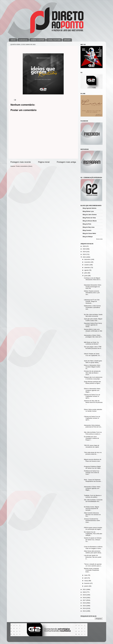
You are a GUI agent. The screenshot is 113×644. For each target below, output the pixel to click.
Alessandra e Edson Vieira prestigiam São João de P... (93, 336)
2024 (84, 252)
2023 (84, 254)
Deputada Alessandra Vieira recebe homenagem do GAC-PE (93, 287)
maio (86, 575)
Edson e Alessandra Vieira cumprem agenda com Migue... (92, 390)
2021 (84, 589)
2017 (84, 600)
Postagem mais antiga (66, 162)
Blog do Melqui (88, 237)
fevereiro (87, 583)
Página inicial (44, 162)
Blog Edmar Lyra (88, 211)
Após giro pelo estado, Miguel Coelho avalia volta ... (93, 320)
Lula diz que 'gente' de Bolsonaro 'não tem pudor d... (93, 557)
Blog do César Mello (89, 233)
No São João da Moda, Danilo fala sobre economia (93, 315)
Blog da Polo (87, 224)
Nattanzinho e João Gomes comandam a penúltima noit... (92, 307)
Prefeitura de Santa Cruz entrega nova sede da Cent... (92, 473)
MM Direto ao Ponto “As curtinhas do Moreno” (91, 343)
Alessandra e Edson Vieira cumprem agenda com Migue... (92, 488)
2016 (84, 603)
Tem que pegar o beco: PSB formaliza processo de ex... (93, 348)
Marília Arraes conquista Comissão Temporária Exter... (92, 570)
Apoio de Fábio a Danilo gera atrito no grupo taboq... (93, 362)
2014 (84, 608)
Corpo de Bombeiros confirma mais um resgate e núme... (93, 547)
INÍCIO (13, 40)
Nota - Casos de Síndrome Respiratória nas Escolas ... (93, 480)
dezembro (88, 259)
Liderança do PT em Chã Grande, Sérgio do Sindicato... (92, 301)
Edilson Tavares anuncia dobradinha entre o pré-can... (92, 293)
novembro (88, 262)
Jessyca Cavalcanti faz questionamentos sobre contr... (92, 520)
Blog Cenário (87, 230)
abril (86, 578)
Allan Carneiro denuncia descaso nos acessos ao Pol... (92, 515)
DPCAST (67, 40)
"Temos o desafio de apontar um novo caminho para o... (93, 565)
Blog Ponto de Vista (89, 218)
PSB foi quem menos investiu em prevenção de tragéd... (93, 528)
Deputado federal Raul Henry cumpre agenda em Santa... (93, 325)
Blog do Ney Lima (89, 227)
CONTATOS (23, 40)
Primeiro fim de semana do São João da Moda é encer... (92, 373)
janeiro (87, 586)
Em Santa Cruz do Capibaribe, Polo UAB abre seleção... (93, 534)
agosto (87, 270)
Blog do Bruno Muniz (90, 221)
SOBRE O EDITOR (38, 40)
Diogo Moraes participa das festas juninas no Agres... (93, 382)
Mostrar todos (99, 239)
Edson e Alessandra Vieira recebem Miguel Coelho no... (92, 367)
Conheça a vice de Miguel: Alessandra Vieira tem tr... (93, 279)
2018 (84, 598)
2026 (84, 246)
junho (86, 276)
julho (86, 273)
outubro (87, 265)
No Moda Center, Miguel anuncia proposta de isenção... (92, 508)
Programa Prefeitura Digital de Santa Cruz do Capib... (93, 467)
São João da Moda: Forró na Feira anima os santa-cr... (93, 433)
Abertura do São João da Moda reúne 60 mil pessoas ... (93, 402)
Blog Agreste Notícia (89, 208)
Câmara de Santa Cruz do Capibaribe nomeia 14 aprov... (92, 396)
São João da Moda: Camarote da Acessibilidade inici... (93, 501)
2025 (84, 249)
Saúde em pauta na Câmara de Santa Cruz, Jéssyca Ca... (93, 540)
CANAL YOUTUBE (54, 40)
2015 (84, 606)
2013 (84, 611)
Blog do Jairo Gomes (90, 215)
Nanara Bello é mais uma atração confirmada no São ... (93, 331)
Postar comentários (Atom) (24, 166)
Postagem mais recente (21, 162)
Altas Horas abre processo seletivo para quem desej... (93, 552)
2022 (84, 257)
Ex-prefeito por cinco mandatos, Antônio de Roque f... (92, 438)
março (86, 581)
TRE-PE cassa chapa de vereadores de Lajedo (92, 446)
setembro (87, 268)
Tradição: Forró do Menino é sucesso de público (93, 496)
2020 (84, 592)
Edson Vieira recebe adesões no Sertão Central (93, 410)
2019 (84, 595)
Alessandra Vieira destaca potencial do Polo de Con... (93, 426)
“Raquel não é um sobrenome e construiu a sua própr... (93, 378)
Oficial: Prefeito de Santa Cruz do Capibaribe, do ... (93, 355)
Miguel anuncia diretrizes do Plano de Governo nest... (93, 460)
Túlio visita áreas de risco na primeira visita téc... (93, 453)
